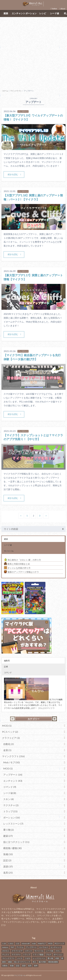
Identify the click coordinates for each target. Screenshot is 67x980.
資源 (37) (8, 866)
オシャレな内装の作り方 (17, 568)
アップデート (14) (13, 775)
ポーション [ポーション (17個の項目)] (58, 955)
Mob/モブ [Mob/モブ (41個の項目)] (42, 943)
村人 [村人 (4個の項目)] (35, 962)
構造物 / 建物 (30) (12, 848)
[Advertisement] (33, 53)
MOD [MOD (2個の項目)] (50, 943)
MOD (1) (7, 726)
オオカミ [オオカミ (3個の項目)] (6, 951)
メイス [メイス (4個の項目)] (20, 958)
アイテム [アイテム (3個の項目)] (20, 947)
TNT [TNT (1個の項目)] (12, 947)
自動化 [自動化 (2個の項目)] (5, 966)
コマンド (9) (10, 787)
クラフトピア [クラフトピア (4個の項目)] (17, 951)
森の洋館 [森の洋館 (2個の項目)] (42, 962)
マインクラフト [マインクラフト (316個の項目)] (8, 958)
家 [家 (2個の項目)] (62, 958)
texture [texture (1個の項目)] (5, 947)
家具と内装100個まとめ (17, 564)
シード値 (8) (10, 793)
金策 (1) (7, 750)
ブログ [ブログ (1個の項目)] (49, 955)
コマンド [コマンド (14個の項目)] (28, 951)
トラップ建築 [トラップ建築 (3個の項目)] (38, 955)
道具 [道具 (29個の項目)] (30, 966)
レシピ (43, 13)
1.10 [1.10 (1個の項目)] (4, 943)
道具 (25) (8, 873)
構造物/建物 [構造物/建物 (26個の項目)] (53, 962)
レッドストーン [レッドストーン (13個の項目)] (39, 958)
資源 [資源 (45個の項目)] (24, 966)
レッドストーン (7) (13, 824)
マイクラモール (20, 975)
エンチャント (18, 13)
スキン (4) (8, 799)
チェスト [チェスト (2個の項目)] (6, 955)
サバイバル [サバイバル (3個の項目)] (39, 951)
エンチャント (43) (13, 781)
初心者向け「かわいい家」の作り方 (22, 560)
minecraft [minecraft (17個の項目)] (26, 943)
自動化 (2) (8, 744)
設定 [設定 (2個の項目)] (18, 966)
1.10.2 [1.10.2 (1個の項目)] (11, 943)
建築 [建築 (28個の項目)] (10, 962)
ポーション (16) (12, 817)
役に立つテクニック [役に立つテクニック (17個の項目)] (22, 962)
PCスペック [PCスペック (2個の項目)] (59, 943)
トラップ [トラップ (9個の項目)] (27, 955)
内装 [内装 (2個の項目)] (57, 958)
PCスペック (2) (10, 732)
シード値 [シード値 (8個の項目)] (49, 951)
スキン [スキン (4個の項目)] (58, 951)
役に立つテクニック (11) (16, 842)
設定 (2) (7, 860)
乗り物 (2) (8, 830)
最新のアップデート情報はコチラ (21, 572)
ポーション (31, 13)
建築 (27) (8, 836)
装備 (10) (8, 854)
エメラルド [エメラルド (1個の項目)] (44, 947)
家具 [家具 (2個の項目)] (4, 962)
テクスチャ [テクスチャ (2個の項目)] (16, 955)
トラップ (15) (10, 811)
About (63, 9)
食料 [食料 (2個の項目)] (36, 966)
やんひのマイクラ (46, 708)
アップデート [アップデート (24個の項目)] (31, 947)
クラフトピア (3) (11, 738)
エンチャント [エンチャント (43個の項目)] (56, 947)
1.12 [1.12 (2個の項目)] (17, 943)
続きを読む (13, 174)
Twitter (54, 9)
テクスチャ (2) (11, 805)
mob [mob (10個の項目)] (34, 943)
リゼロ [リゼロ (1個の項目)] (28, 958)
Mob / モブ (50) (11, 762)
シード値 (54, 13)
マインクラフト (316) (13, 756)
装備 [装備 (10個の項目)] (12, 966)
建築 (6, 13)
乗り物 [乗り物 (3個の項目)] (50, 958)
